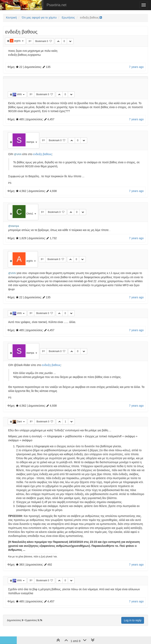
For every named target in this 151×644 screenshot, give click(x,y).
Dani (20, 422)
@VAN (18, 154)
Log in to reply (133, 620)
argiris (18, 41)
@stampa (14, 226)
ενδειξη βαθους (42, 154)
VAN (20, 94)
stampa (31, 142)
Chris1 (30, 214)
